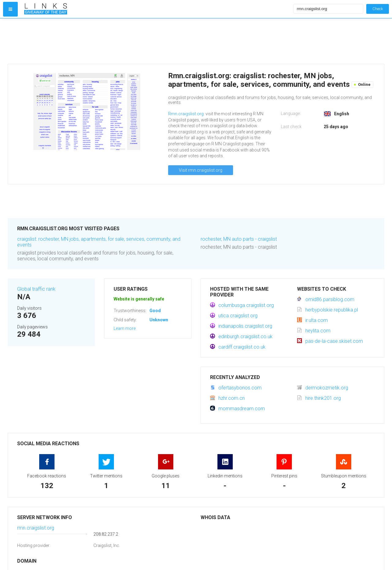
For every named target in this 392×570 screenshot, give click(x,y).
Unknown (159, 320)
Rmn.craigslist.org (186, 114)
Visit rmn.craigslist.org (201, 170)
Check (378, 9)
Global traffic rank (36, 289)
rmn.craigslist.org (36, 528)
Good (155, 311)
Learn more (125, 328)
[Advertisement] (157, 41)
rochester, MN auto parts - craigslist (239, 239)
